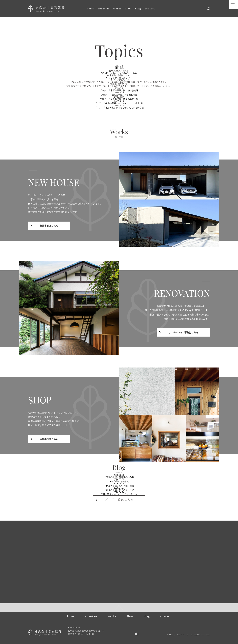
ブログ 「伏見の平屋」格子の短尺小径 (119, 99)
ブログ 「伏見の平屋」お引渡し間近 (119, 95)
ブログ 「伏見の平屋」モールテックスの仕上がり (119, 103)
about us (104, 9)
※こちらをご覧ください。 (119, 78)
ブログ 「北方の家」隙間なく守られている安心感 (119, 108)
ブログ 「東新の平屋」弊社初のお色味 (119, 90)
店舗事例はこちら (49, 439)
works (117, 9)
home (90, 9)
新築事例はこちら (49, 226)
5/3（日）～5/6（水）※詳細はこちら (119, 73)
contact (150, 9)
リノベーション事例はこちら (183, 332)
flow (128, 9)
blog (138, 9)
